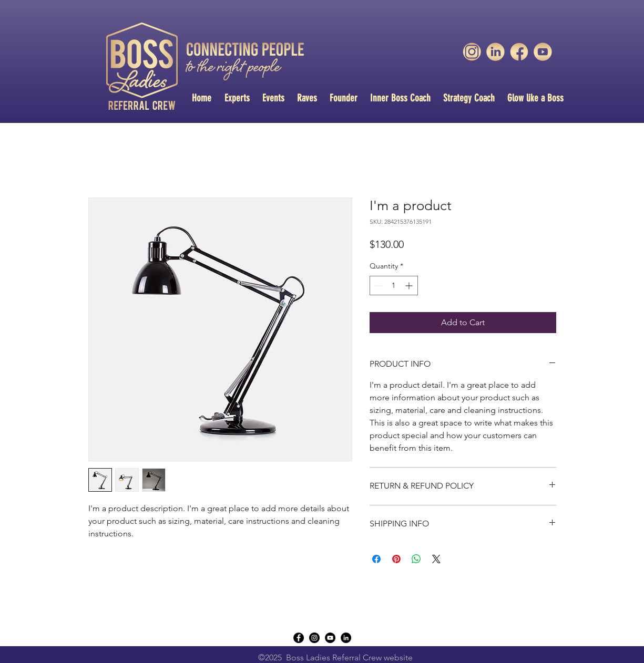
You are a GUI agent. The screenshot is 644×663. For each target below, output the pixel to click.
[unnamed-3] (472, 52)
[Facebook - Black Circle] (299, 638)
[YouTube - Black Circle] (330, 638)
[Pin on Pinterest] (396, 559)
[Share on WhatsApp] (416, 559)
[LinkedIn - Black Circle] (346, 638)
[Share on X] (436, 559)
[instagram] (314, 638)
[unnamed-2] (519, 52)
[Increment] (410, 286)
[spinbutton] (394, 286)
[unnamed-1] (495, 52)
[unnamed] (543, 52)
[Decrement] (378, 286)
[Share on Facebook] (376, 559)
